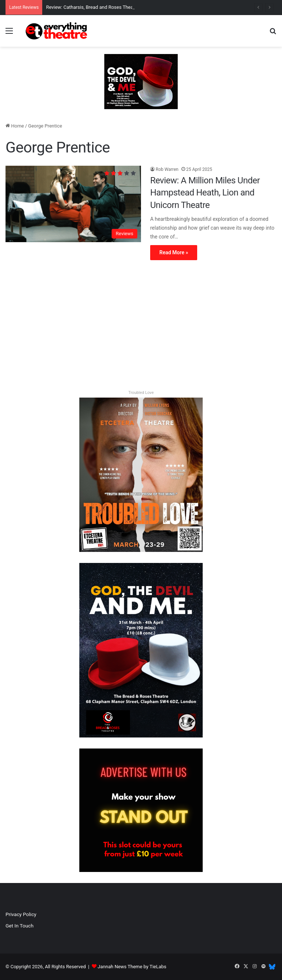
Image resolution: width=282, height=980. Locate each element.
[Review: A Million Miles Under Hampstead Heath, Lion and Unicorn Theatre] (73, 204)
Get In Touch (19, 926)
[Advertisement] (141, 326)
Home (15, 126)
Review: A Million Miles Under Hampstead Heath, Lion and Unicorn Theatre (205, 193)
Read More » (174, 252)
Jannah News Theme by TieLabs (132, 967)
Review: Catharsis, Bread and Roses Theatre (92, 7)
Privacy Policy (21, 914)
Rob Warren (167, 169)
